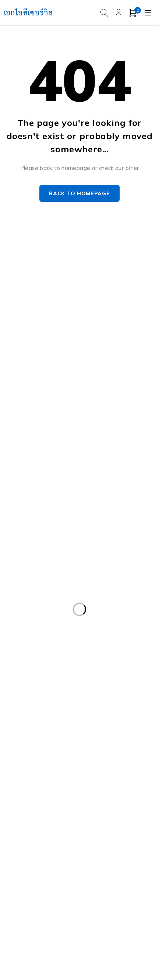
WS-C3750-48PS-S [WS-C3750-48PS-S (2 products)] (101, 902)
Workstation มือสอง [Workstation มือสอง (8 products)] (35, 902)
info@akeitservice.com (34, 299)
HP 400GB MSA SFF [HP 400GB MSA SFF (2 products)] (35, 767)
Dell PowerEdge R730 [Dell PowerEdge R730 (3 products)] (38, 661)
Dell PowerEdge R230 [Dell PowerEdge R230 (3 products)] (38, 616)
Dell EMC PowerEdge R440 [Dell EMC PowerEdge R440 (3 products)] (44, 601)
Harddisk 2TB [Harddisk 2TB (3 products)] (28, 752)
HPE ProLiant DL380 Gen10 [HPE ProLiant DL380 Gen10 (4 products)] (45, 782)
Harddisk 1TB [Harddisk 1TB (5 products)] (82, 737)
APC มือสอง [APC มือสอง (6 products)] (25, 556)
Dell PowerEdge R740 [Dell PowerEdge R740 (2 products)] (38, 676)
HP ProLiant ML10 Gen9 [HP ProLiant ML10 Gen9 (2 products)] (40, 797)
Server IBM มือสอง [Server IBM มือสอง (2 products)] (93, 857)
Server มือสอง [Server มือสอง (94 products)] (28, 872)
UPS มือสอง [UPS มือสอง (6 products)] (75, 887)
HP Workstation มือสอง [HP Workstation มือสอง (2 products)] (116, 797)
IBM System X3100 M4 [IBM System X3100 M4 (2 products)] (113, 812)
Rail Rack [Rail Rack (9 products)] (118, 827)
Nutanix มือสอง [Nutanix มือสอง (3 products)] (70, 827)
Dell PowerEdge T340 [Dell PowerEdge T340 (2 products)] (109, 707)
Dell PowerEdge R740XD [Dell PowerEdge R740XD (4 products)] (113, 676)
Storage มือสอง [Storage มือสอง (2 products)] (81, 872)
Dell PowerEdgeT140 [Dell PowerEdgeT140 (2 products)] (37, 707)
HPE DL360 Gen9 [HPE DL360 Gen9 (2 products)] (98, 767)
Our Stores (105, 288)
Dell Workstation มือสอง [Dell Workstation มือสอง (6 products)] (113, 722)
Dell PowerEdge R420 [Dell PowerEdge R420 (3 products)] (109, 616)
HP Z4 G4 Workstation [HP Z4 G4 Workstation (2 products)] (39, 812)
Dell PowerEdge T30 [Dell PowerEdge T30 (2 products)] (108, 692)
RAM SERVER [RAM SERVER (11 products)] (27, 842)
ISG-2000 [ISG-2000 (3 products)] (22, 827)
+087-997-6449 (30, 310)
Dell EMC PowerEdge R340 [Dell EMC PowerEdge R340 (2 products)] (44, 586)
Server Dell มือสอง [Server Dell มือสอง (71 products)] (84, 842)
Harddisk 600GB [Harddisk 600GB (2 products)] (82, 752)
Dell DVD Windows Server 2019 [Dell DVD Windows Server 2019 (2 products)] (51, 571)
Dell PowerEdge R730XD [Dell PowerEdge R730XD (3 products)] (113, 661)
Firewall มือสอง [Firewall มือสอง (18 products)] (29, 737)
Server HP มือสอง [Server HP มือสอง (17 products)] (32, 857)
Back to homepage (79, 194)
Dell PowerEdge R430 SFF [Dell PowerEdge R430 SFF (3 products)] (43, 631)
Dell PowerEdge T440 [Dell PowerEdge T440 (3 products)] (38, 722)
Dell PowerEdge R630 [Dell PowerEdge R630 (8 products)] (119, 646)
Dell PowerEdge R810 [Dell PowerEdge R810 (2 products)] (38, 692)
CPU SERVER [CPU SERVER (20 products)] (130, 556)
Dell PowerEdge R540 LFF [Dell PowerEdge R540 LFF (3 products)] (43, 646)
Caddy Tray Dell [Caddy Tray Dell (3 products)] (76, 556)
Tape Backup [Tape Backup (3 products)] (27, 887)
